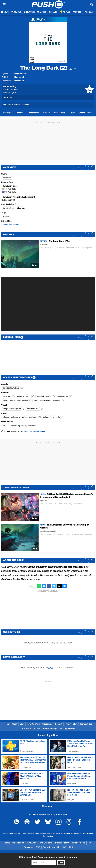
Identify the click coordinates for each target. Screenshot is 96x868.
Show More (48, 806)
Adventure (7, 178)
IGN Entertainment (39, 833)
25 (35, 265)
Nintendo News (78, 843)
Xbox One (21, 208)
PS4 (77, 248)
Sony (60, 504)
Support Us (47, 724)
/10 (16, 90)
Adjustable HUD (33, 409)
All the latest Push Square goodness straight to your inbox (48, 857)
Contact (59, 724)
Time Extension (46, 843)
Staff (22, 724)
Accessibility (60, 113)
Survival (6, 217)
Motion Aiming (63, 396)
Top (6, 724)
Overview (7, 113)
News (72, 113)
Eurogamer (28, 847)
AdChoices (68, 833)
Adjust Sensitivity (24, 396)
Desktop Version (67, 728)
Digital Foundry (62, 843)
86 (34, 518)
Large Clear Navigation (12, 409)
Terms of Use (86, 724)
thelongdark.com (10, 225)
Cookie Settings (50, 728)
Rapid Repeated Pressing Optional (47, 400)
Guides (46, 113)
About (14, 724)
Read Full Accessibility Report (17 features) (21, 426)
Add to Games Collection (16, 105)
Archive (37, 728)
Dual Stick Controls (44, 396)
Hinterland (19, 77)
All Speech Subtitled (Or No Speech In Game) (20, 417)
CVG (64, 847)
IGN (90, 843)
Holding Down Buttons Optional (15, 400)
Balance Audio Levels (51, 417)
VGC (38, 847)
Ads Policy (26, 728)
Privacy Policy (71, 724)
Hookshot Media (16, 833)
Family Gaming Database (34, 431)
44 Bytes (59, 833)
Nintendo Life (18, 843)
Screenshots (33, 113)
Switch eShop (9, 208)
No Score (8, 98)
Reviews (20, 113)
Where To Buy (85, 113)
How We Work (33, 724)
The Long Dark (44, 68)
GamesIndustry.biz (51, 847)
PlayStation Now (75, 504)
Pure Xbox (31, 843)
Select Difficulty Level (11, 388)
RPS (71, 847)
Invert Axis (7, 396)
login (51, 668)
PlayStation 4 (20, 74)
